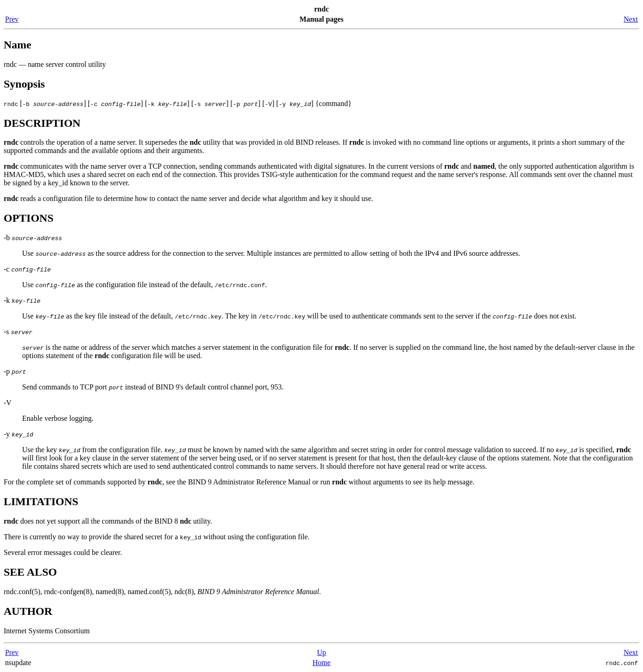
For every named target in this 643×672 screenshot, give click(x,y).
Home (321, 663)
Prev (12, 19)
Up (322, 652)
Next (631, 19)
